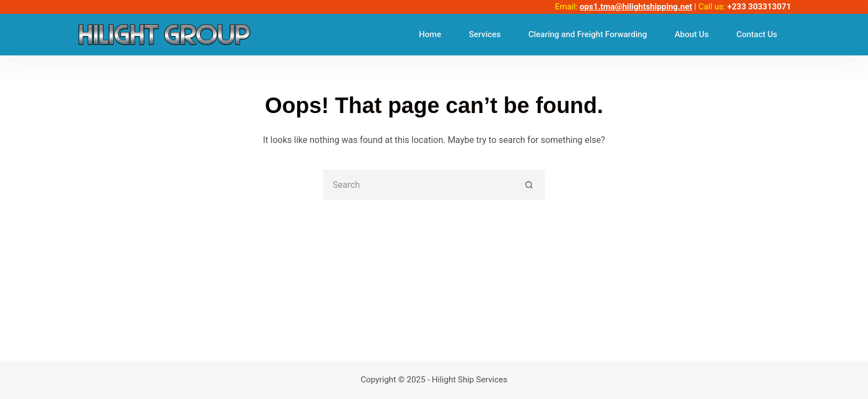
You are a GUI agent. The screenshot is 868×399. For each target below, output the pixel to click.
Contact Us (757, 34)
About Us (692, 34)
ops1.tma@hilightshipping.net (636, 7)
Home (430, 34)
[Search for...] (419, 185)
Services (485, 34)
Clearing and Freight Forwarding (587, 34)
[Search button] (529, 185)
